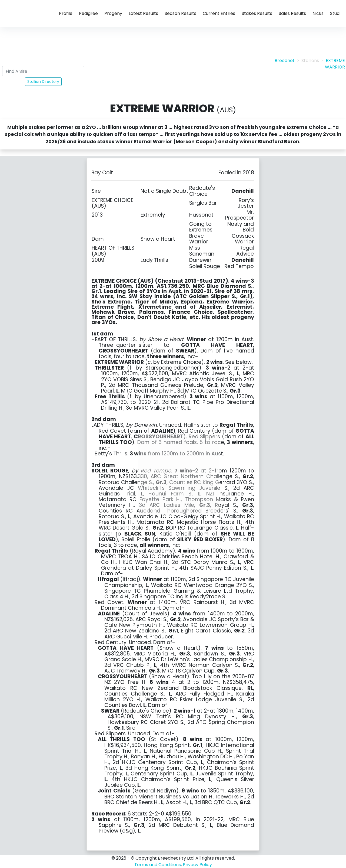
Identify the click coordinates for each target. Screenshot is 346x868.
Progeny (113, 13)
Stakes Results (257, 13)
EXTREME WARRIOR (335, 64)
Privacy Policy (197, 865)
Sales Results (292, 13)
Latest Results (143, 13)
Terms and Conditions (158, 865)
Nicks (318, 13)
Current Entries (219, 13)
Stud (335, 13)
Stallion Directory (43, 81)
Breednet (285, 61)
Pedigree (88, 13)
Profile (66, 13)
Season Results (180, 13)
